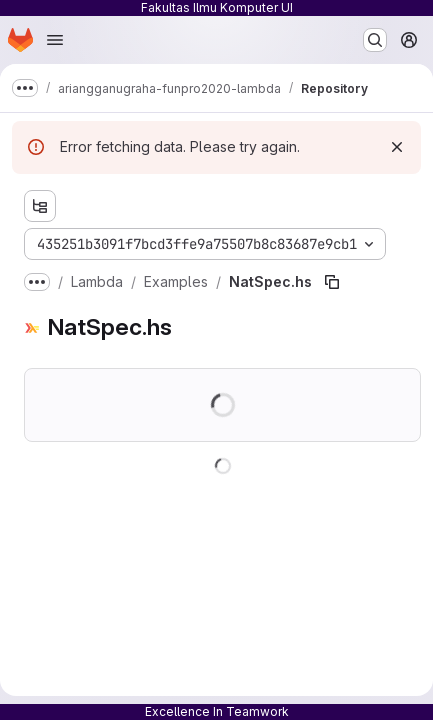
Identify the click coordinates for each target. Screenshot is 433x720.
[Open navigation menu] (55, 40)
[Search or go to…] (375, 40)
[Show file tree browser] (40, 206)
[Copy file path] (332, 282)
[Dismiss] (397, 147)
